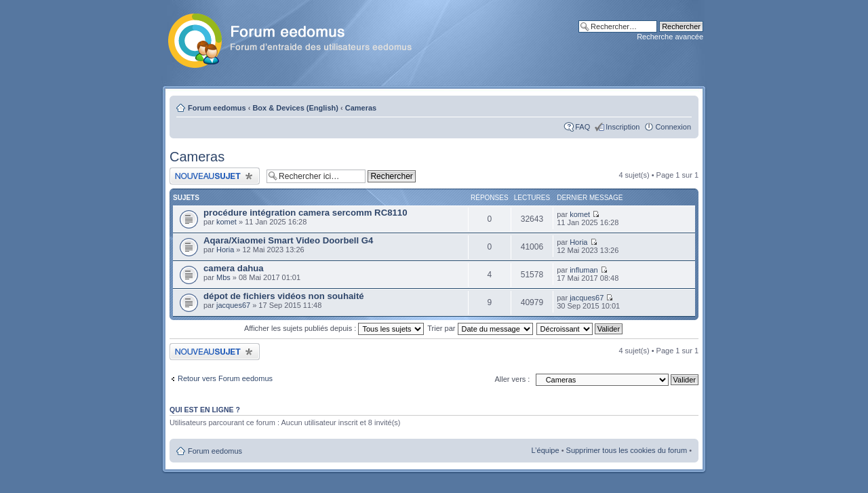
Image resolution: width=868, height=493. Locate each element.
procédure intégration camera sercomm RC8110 (305, 213)
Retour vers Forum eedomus (225, 378)
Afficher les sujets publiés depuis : (334, 328)
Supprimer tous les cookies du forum (627, 450)
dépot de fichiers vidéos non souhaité (284, 296)
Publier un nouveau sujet (215, 176)
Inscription (623, 127)
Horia (225, 250)
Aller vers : (512, 379)
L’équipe (546, 450)
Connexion (673, 127)
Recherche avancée (670, 37)
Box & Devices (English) (295, 108)
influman (584, 270)
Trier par (480, 328)
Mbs (223, 277)
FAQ (583, 127)
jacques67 (233, 305)
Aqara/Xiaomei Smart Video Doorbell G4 (288, 240)
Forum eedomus (217, 108)
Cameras (361, 108)
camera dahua (234, 268)
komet (226, 222)
